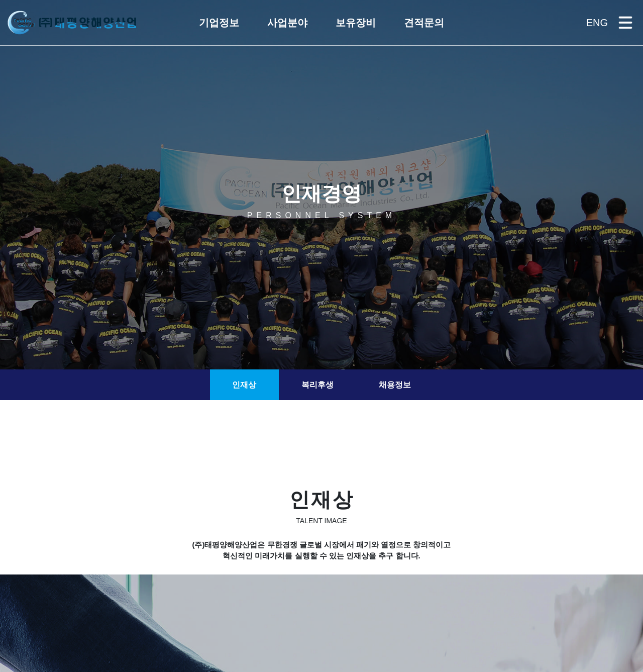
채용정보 (395, 385)
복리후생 (317, 385)
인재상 (244, 385)
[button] (219, 23)
